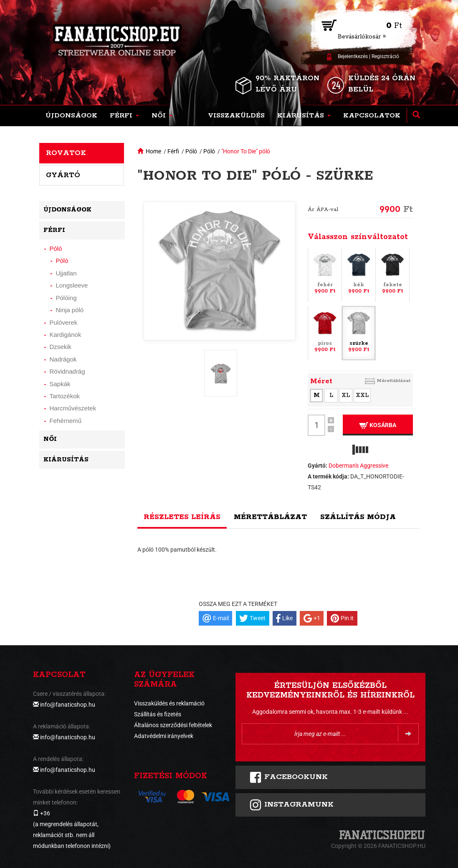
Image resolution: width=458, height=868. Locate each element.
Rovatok (66, 153)
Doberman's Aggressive (358, 466)
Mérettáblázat (393, 381)
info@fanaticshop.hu (68, 705)
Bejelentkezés (353, 56)
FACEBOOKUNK (288, 777)
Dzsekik (61, 347)
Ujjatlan (66, 273)
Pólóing (66, 298)
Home (153, 151)
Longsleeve (72, 285)
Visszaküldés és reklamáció (169, 703)
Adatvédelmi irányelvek (164, 736)
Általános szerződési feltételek (173, 725)
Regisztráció (385, 56)
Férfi (173, 151)
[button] (124, 116)
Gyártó (63, 175)
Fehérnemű (66, 421)
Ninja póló (70, 310)
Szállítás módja (358, 517)
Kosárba (378, 425)
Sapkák (60, 384)
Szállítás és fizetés (158, 714)
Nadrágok (63, 359)
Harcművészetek (73, 408)
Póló (191, 151)
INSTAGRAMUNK (291, 805)
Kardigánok (66, 335)
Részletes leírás (182, 517)
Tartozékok (65, 396)
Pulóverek (64, 322)
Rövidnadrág (67, 371)
